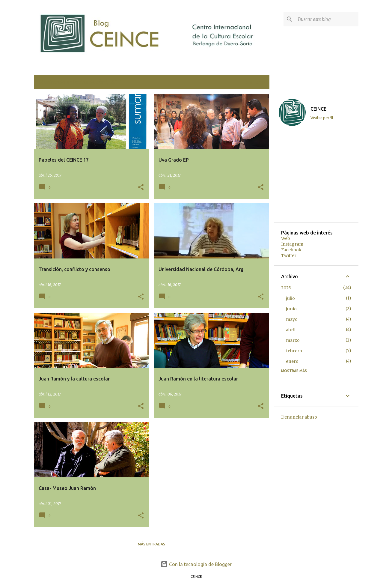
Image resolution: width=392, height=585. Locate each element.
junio (291, 309)
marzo (293, 340)
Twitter (289, 255)
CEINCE (318, 109)
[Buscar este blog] (327, 19)
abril (291, 330)
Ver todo (255, 83)
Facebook (291, 250)
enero (292, 361)
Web (286, 238)
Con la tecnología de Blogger (196, 564)
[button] (141, 188)
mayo (292, 319)
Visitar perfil (322, 118)
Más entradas (151, 544)
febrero (294, 351)
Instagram (292, 244)
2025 (286, 288)
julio (290, 298)
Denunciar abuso (299, 417)
